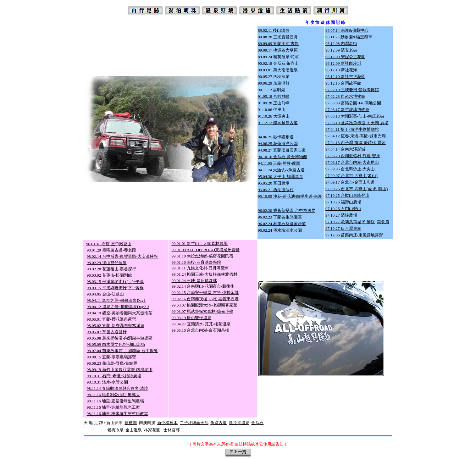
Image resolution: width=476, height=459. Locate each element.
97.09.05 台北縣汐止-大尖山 (350, 169)
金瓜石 (257, 423)
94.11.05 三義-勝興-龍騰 (279, 163)
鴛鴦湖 (131, 423)
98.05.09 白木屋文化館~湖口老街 (116, 344)
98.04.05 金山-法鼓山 (105, 294)
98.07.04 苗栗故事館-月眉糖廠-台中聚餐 (122, 351)
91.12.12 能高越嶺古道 (278, 123)
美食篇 (383, 222)
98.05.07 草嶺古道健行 (107, 332)
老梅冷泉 (115, 430)
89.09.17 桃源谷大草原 (278, 50)
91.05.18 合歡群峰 (274, 96)
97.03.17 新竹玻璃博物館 (347, 110)
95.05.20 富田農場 (274, 183)
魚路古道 (219, 423)
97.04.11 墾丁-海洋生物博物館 (352, 129)
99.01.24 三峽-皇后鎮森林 (194, 281)
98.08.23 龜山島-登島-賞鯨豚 (112, 363)
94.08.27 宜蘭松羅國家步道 (282, 150)
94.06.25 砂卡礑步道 (276, 137)
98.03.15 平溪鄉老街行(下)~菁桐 (115, 288)
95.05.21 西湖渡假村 (276, 190)
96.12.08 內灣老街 (341, 44)
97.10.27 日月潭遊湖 (343, 228)
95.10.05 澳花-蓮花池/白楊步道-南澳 (290, 196)
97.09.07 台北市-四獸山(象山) (351, 176)
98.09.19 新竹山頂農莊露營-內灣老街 (120, 370)
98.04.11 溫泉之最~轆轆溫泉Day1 (116, 300)
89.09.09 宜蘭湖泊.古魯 (278, 44)
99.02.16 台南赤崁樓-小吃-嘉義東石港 (205, 299)
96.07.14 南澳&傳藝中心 (347, 30)
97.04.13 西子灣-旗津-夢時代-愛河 (356, 143)
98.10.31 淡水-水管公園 (107, 382)
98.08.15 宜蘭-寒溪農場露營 (111, 357)
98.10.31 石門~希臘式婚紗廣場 (114, 376)
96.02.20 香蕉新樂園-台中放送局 (287, 210)
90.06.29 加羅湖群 (274, 83)
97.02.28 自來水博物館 (345, 96)
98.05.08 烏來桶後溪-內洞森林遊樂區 (120, 338)
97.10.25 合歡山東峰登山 (347, 195)
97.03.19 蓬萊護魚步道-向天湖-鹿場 (357, 123)
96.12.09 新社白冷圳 (343, 63)
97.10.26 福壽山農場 (343, 202)
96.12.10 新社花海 (341, 70)
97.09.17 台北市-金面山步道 (350, 182)
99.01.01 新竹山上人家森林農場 (200, 243)
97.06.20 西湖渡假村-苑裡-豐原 (353, 156)
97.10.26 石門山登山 (343, 209)
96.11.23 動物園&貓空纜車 (349, 37)
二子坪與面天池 (194, 423)
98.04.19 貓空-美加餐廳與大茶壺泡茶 (120, 313)
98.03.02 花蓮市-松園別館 (109, 275)
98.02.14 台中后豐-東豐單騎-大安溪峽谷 (122, 256)
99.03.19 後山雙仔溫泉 (192, 318)
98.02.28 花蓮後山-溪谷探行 (111, 269)
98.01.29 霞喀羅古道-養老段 (111, 250)
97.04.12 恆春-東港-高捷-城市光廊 (356, 136)
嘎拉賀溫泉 (239, 423)
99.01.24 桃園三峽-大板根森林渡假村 (205, 274)
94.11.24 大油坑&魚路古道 (281, 170)
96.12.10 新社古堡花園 (345, 77)
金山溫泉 (134, 430)
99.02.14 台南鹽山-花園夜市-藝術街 (203, 286)
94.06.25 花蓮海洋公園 (278, 144)
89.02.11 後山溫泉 (274, 30)
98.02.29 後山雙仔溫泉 (107, 263)
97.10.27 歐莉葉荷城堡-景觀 (350, 222)
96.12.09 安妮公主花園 (345, 57)
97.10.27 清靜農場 (341, 215)
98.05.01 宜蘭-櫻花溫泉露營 (111, 319)
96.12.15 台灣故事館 (343, 83)
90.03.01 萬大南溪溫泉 (278, 70)
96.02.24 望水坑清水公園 (280, 230)
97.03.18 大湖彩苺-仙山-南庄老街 (355, 116)
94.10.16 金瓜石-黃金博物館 (282, 157)
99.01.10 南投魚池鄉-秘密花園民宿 (202, 256)
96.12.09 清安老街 (341, 50)
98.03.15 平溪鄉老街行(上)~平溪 (115, 282)
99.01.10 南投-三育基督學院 (196, 262)
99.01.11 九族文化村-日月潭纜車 (200, 268)
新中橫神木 (167, 423)
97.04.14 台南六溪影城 (345, 149)
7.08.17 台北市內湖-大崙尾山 (353, 162)
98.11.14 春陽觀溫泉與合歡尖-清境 (118, 388)
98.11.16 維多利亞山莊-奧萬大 (113, 395)
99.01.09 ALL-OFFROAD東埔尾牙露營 (206, 250)
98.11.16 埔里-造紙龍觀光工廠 (113, 407)
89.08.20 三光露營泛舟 (278, 37)
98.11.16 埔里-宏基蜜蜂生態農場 (116, 401)
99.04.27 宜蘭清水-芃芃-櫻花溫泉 (201, 324)
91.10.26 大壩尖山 (274, 116)
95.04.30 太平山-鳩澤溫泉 (280, 177)
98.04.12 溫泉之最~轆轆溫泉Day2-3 (118, 307)
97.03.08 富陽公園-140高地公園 (353, 103)
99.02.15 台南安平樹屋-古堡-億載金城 (205, 293)
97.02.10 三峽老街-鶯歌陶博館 (352, 90)
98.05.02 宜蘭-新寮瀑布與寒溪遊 (116, 326)
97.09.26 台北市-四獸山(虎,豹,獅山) (357, 189)
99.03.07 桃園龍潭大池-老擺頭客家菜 (205, 305)
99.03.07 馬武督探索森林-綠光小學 (202, 311)
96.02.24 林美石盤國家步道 (282, 224)
